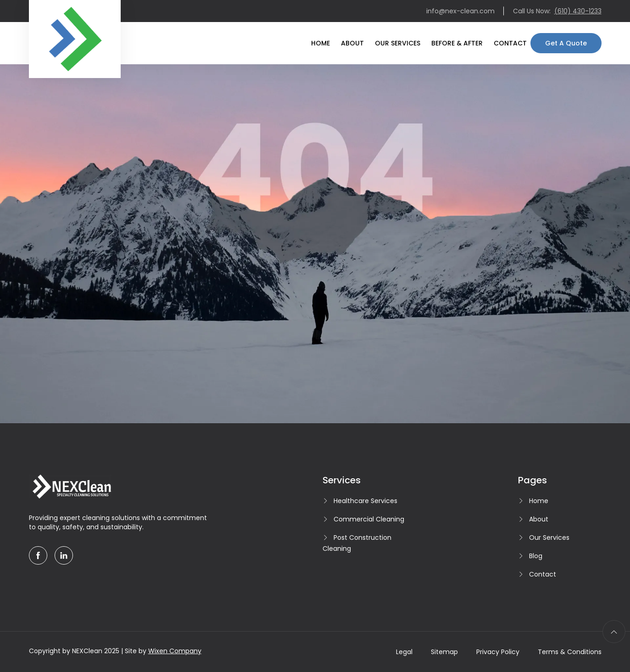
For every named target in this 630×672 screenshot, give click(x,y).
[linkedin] (64, 555)
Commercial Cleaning (369, 519)
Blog (536, 556)
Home (321, 43)
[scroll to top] (614, 632)
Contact (510, 43)
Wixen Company (175, 651)
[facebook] (38, 555)
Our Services (398, 43)
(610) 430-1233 (578, 11)
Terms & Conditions (570, 652)
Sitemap (444, 652)
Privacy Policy (498, 652)
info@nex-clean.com (460, 11)
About (352, 43)
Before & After (457, 43)
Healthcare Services (365, 501)
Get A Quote (566, 43)
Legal (404, 652)
